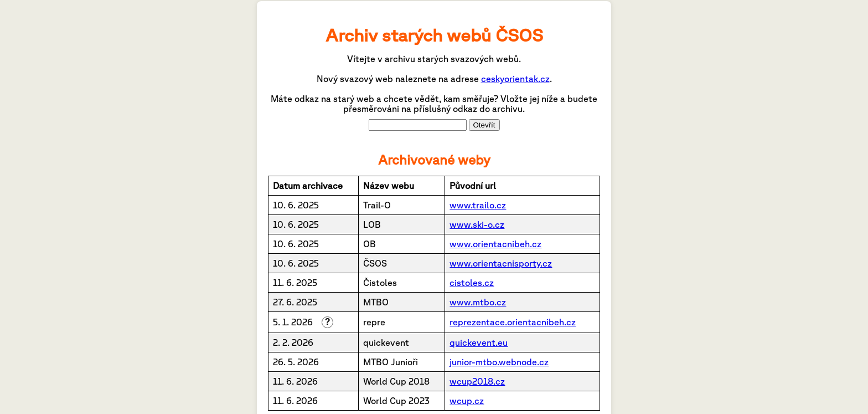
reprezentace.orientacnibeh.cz (513, 322)
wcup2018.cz (477, 381)
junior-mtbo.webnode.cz (499, 362)
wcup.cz (467, 401)
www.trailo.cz (478, 205)
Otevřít (484, 125)
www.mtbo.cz (478, 302)
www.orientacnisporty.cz (501, 263)
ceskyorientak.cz (515, 79)
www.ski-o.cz (477, 224)
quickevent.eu (479, 343)
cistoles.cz (472, 283)
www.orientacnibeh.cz (495, 244)
